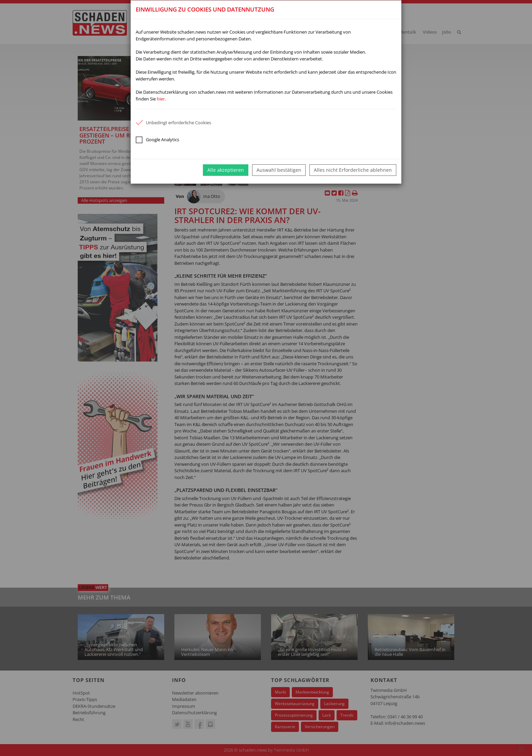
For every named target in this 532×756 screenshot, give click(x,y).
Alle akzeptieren (226, 170)
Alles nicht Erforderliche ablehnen (353, 170)
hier (161, 99)
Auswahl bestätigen (279, 170)
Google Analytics (157, 140)
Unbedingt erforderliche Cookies (173, 123)
